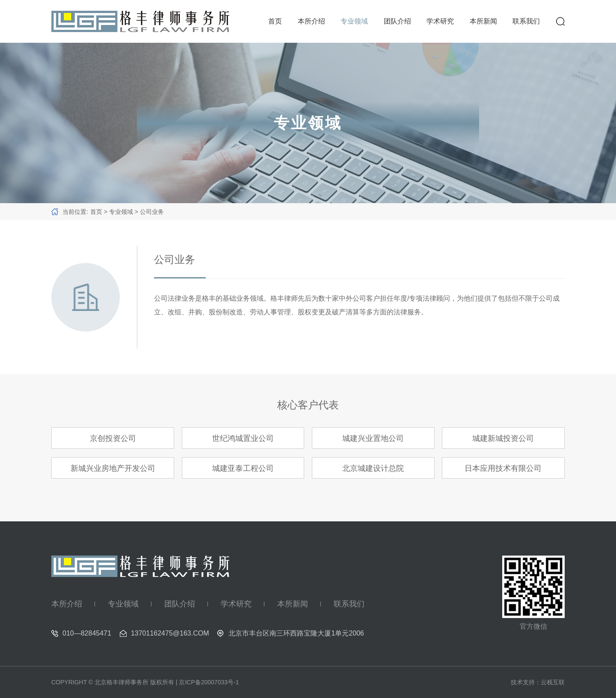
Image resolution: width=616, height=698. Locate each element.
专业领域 (354, 21)
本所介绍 (311, 21)
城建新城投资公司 (503, 438)
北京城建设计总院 (373, 468)
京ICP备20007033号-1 (209, 682)
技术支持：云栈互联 (538, 682)
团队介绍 (397, 21)
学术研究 (440, 21)
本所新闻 (483, 21)
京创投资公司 (113, 438)
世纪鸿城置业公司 (243, 438)
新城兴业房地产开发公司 (113, 468)
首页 (275, 21)
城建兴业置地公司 (373, 438)
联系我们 (526, 21)
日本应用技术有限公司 (503, 468)
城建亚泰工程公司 (243, 468)
